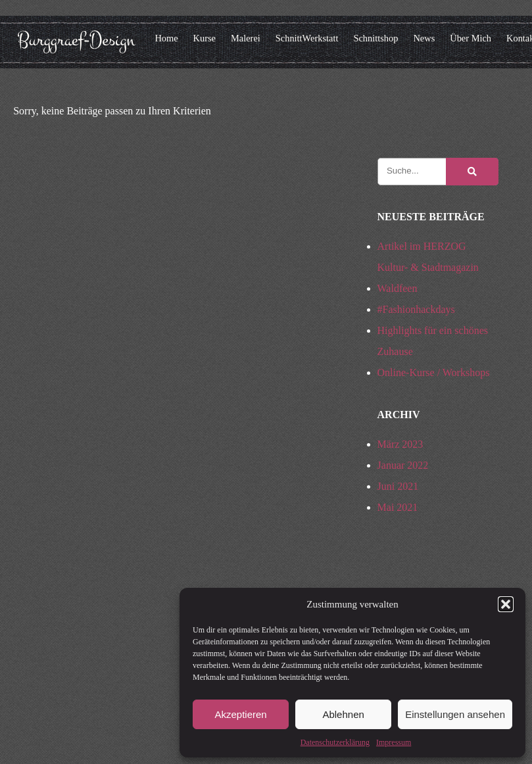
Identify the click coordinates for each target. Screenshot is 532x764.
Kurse (205, 38)
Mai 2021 (398, 507)
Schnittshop (375, 38)
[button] (506, 604)
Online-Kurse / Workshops (434, 372)
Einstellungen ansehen (455, 714)
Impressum (394, 742)
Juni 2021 (398, 486)
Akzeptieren (240, 714)
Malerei (246, 38)
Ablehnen (343, 714)
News (424, 38)
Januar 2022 (403, 465)
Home (166, 38)
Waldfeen (398, 288)
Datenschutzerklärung (335, 742)
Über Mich (471, 38)
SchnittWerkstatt (307, 38)
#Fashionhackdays (416, 309)
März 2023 (400, 444)
